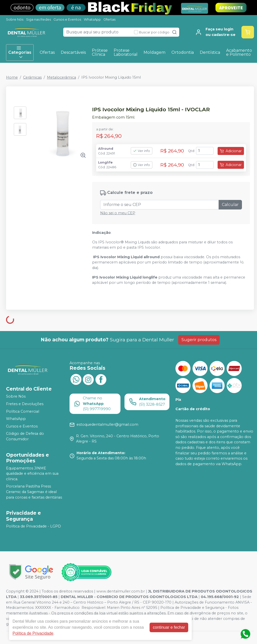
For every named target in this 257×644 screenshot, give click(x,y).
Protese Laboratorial (126, 52)
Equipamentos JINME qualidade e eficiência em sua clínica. (32, 474)
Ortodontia (183, 52)
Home (12, 77)
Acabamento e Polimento (239, 52)
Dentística (210, 52)
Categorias (20, 52)
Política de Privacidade (33, 633)
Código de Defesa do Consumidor (25, 437)
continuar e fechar (169, 627)
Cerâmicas (32, 77)
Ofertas (109, 19)
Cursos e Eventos (67, 19)
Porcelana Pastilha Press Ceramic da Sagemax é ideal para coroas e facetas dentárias (34, 492)
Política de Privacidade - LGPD (34, 526)
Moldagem (154, 52)
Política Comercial (23, 411)
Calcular (230, 205)
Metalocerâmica (61, 77)
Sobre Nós (15, 19)
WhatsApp (92, 19)
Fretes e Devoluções (25, 404)
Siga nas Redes (39, 19)
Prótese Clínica (100, 52)
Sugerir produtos (199, 340)
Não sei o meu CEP (118, 213)
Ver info (142, 151)
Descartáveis (73, 52)
